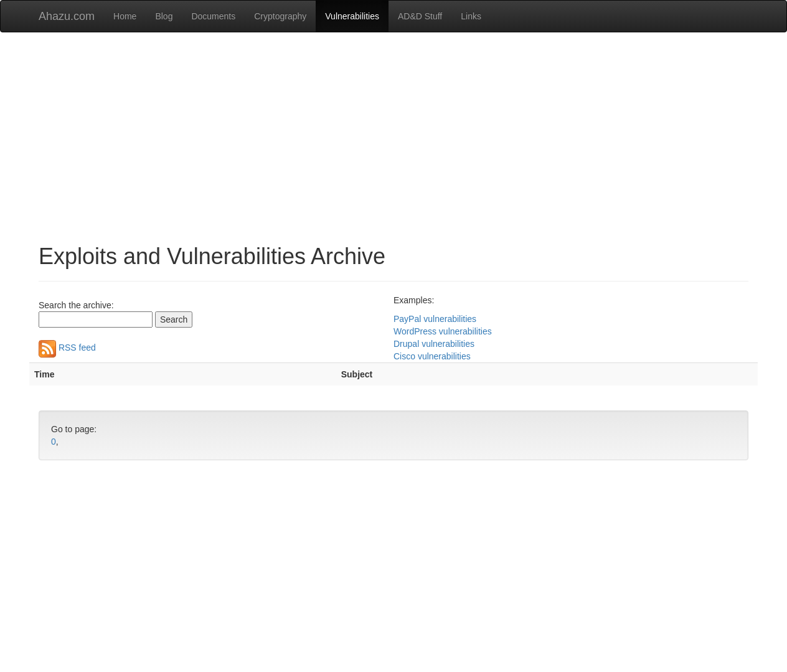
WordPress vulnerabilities (443, 331)
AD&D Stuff (420, 16)
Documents (213, 16)
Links (471, 16)
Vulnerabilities (352, 16)
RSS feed (67, 348)
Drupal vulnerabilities (434, 344)
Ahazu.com (67, 16)
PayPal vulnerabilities (435, 319)
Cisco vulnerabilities (432, 356)
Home (125, 16)
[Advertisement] (393, 132)
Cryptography (280, 16)
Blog (164, 16)
